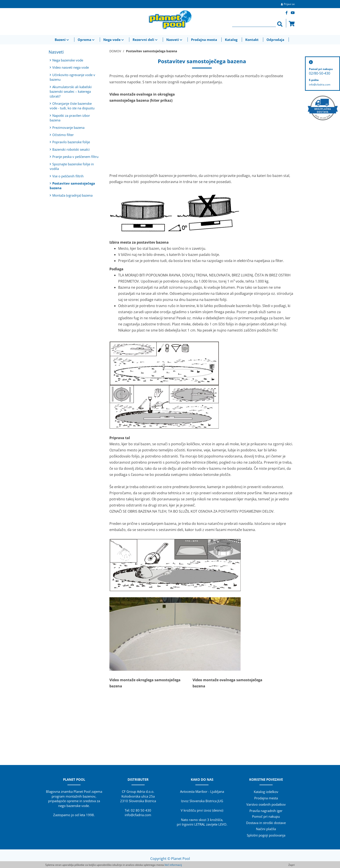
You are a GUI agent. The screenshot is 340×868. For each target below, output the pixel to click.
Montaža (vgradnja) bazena (71, 195)
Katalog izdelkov (266, 792)
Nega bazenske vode (66, 60)
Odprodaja (275, 40)
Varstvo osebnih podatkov (266, 804)
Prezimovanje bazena (67, 127)
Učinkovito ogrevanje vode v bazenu (72, 77)
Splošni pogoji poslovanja (266, 835)
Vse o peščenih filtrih (67, 176)
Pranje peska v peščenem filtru (74, 157)
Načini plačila (266, 829)
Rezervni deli (145, 40)
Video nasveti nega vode (69, 67)
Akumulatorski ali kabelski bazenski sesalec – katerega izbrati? (71, 92)
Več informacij (173, 865)
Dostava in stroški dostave (266, 823)
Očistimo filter (62, 135)
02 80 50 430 (141, 810)
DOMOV (115, 51)
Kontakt (252, 40)
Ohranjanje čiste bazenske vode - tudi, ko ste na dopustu (72, 106)
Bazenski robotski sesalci (70, 149)
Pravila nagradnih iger (266, 811)
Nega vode (114, 40)
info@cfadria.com (138, 815)
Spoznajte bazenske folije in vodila (72, 166)
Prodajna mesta (204, 40)
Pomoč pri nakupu (266, 816)
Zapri (292, 865)
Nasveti (175, 40)
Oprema (87, 40)
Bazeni (62, 40)
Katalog (231, 40)
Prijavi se (289, 4)
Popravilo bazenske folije (70, 142)
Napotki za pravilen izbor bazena (70, 118)
